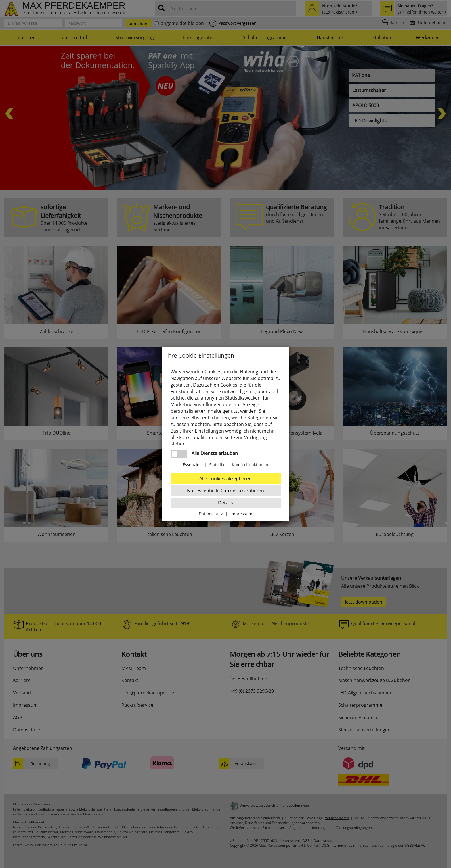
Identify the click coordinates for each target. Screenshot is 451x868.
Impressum (241, 514)
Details (225, 503)
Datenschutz (211, 514)
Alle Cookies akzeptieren (225, 479)
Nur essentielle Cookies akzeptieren (225, 491)
